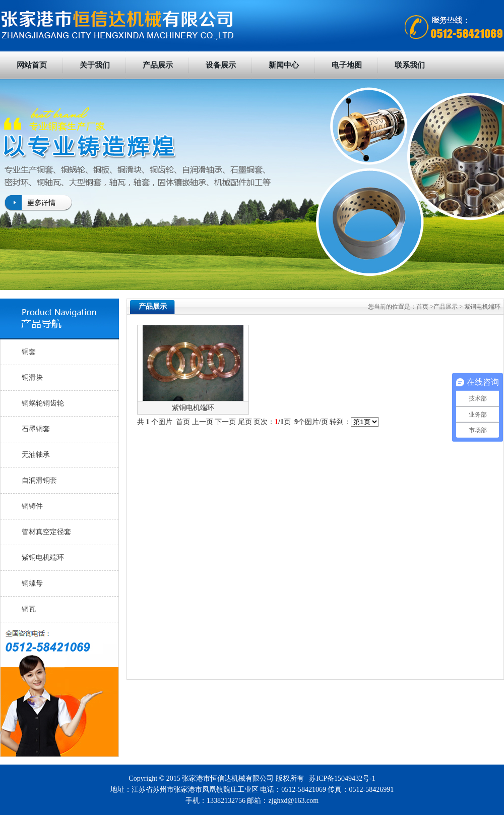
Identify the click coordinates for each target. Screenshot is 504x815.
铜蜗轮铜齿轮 (43, 403)
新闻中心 (284, 65)
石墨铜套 (36, 429)
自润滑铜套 (39, 480)
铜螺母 (32, 583)
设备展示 (221, 65)
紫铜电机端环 (43, 558)
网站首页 (32, 65)
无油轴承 (36, 455)
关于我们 (95, 65)
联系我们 (410, 65)
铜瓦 (29, 609)
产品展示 (158, 65)
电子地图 (347, 65)
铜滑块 (32, 377)
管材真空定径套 (46, 532)
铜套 (29, 352)
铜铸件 (32, 506)
